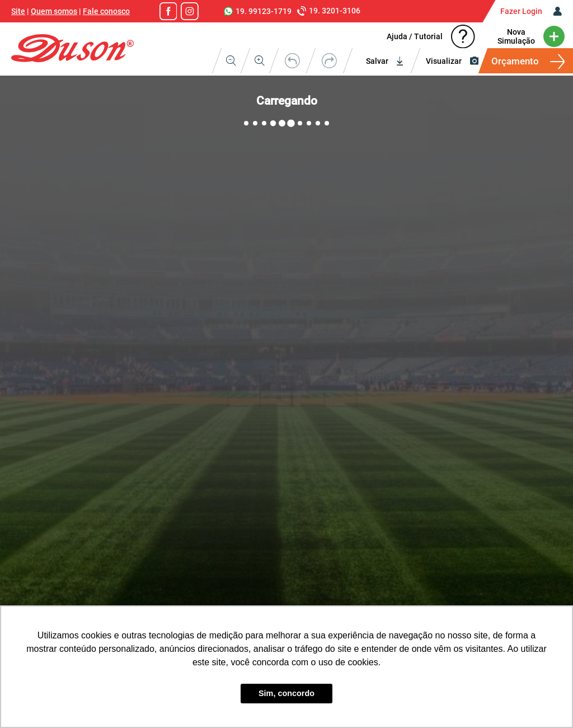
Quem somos (54, 11)
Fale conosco (106, 11)
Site (18, 11)
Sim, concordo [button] (286, 693)
